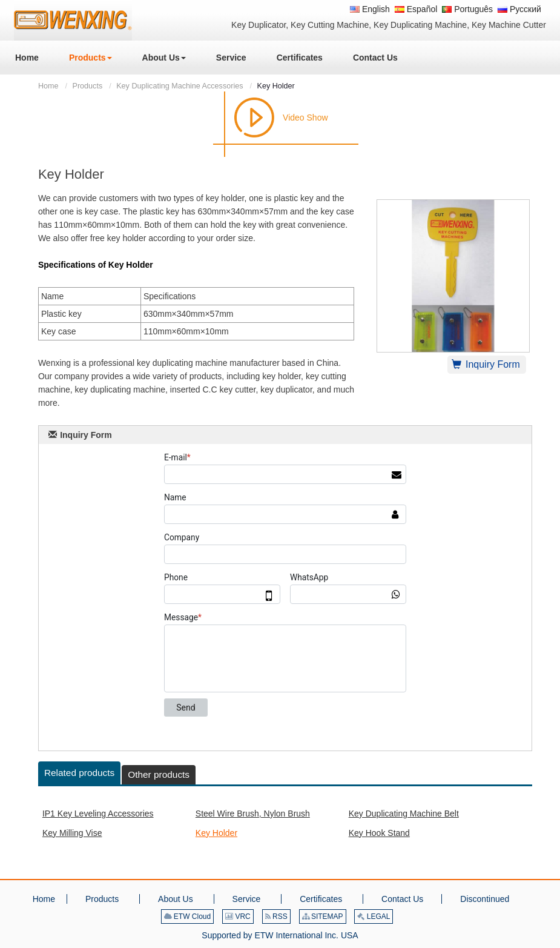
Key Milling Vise (72, 833)
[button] (91, 58)
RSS (276, 917)
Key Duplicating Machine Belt (404, 814)
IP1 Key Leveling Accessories (98, 814)
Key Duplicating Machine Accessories (180, 86)
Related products (79, 773)
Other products (159, 774)
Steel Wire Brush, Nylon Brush (253, 814)
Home (48, 86)
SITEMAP (323, 917)
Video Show (305, 118)
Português (467, 9)
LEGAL (374, 917)
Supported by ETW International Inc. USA (280, 935)
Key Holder (216, 833)
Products (87, 86)
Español (416, 9)
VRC (238, 917)
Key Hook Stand (379, 833)
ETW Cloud (188, 917)
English (370, 9)
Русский (519, 9)
